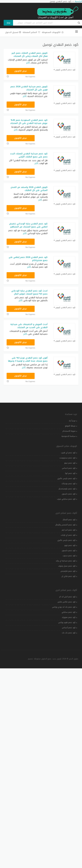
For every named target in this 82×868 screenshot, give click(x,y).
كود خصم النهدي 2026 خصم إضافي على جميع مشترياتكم (28, 259)
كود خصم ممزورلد (69, 617)
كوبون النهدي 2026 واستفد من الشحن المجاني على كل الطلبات (29, 189)
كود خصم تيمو (70, 463)
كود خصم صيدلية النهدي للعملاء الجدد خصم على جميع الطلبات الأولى (29, 155)
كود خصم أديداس (69, 628)
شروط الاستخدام (69, 431)
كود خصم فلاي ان (69, 576)
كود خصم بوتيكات (69, 484)
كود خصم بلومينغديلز (67, 489)
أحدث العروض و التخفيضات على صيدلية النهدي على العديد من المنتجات (29, 326)
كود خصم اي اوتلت (68, 535)
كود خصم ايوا (70, 473)
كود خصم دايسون (69, 494)
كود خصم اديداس (69, 468)
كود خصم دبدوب (69, 556)
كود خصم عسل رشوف (67, 566)
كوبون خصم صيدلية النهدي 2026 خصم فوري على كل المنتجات (29, 88)
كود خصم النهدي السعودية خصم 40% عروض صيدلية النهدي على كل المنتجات (29, 122)
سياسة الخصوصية (69, 436)
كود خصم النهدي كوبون (64, 70)
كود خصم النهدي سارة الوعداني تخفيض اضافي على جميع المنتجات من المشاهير (28, 225)
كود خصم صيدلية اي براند (66, 561)
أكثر (28, 63)
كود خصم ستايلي (69, 612)
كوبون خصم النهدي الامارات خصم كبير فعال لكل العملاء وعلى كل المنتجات (30, 55)
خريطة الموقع (70, 426)
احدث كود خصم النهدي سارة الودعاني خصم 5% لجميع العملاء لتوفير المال (29, 292)
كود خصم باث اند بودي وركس (64, 607)
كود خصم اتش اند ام (67, 597)
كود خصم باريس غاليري (66, 478)
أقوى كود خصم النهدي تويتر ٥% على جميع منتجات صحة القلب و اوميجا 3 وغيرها (28, 359)
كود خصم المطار (69, 520)
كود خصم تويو (70, 545)
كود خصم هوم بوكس (67, 622)
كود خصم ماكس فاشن (67, 602)
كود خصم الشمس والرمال (65, 525)
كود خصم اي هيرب (68, 453)
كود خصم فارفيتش (68, 571)
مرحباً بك (72, 421)
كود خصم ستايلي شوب (66, 499)
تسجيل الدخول (13, 32)
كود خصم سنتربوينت (67, 458)
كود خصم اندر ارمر (69, 530)
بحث (8, 23)
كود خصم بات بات (69, 633)
